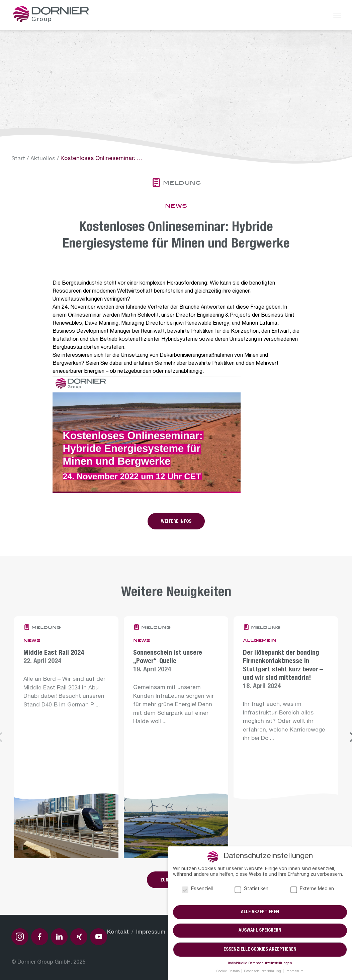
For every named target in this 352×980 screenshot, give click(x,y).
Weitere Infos (176, 522)
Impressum (151, 932)
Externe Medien (312, 890)
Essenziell (197, 890)
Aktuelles (43, 159)
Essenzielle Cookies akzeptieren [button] (260, 950)
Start (18, 159)
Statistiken (251, 890)
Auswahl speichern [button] (260, 931)
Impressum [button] (294, 972)
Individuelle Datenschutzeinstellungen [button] (260, 964)
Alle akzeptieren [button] (260, 912)
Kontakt (118, 932)
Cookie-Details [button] (229, 972)
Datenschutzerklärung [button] (263, 972)
